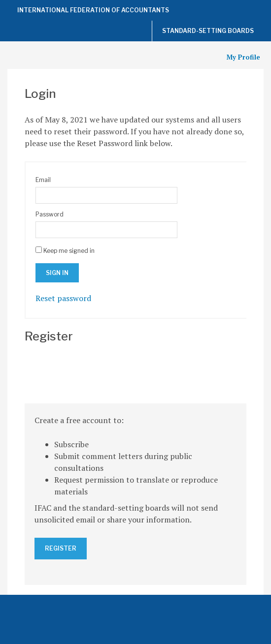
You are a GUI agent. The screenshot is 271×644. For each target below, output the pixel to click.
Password (50, 214)
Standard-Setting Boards (208, 31)
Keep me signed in (69, 251)
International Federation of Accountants (93, 10)
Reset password (63, 298)
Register (61, 548)
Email (43, 180)
